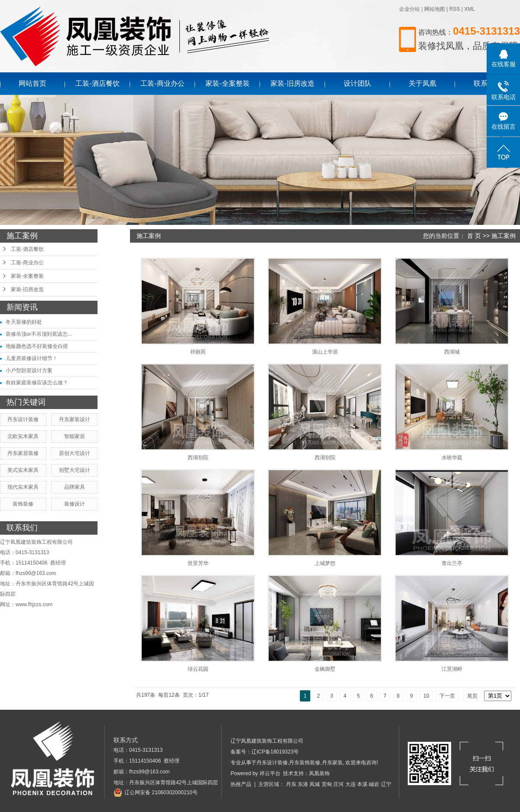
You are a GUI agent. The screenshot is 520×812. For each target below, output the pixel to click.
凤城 (315, 784)
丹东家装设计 (75, 419)
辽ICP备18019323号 (275, 752)
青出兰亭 (452, 563)
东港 (303, 784)
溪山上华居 (325, 352)
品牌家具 (75, 487)
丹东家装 (332, 763)
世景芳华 (198, 563)
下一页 (447, 696)
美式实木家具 (23, 470)
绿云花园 (198, 669)
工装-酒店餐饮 (97, 83)
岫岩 (374, 784)
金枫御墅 (325, 669)
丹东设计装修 (23, 419)
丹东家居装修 (23, 453)
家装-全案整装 (227, 83)
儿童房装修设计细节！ (32, 358)
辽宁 (386, 784)
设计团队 (357, 83)
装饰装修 (23, 504)
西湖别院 (198, 458)
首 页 (474, 236)
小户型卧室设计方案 (29, 370)
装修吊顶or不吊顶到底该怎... (39, 334)
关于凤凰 (422, 83)
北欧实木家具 (23, 436)
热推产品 (241, 784)
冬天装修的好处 (24, 322)
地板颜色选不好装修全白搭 (37, 346)
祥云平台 (270, 773)
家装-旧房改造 (292, 83)
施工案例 (504, 236)
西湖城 (452, 352)
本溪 (362, 784)
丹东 (291, 784)
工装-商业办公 (162, 83)
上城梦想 (325, 563)
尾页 (472, 696)
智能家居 (75, 436)
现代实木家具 (23, 487)
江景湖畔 (452, 669)
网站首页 (32, 83)
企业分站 (409, 9)
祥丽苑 (198, 352)
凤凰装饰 (319, 773)
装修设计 (75, 504)
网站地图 (435, 9)
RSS (455, 9)
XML (470, 9)
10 (426, 696)
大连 (351, 784)
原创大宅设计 (75, 453)
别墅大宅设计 (75, 470)
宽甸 (327, 784)
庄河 (338, 784)
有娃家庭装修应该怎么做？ (37, 383)
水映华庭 (452, 458)
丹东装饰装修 (305, 763)
